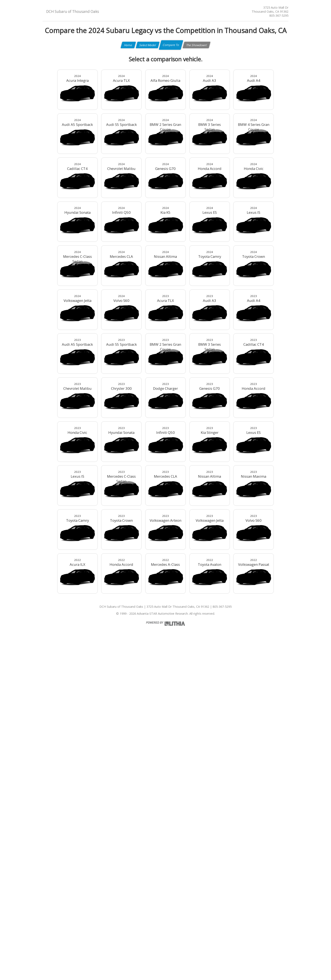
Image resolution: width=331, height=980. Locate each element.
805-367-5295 (279, 15)
